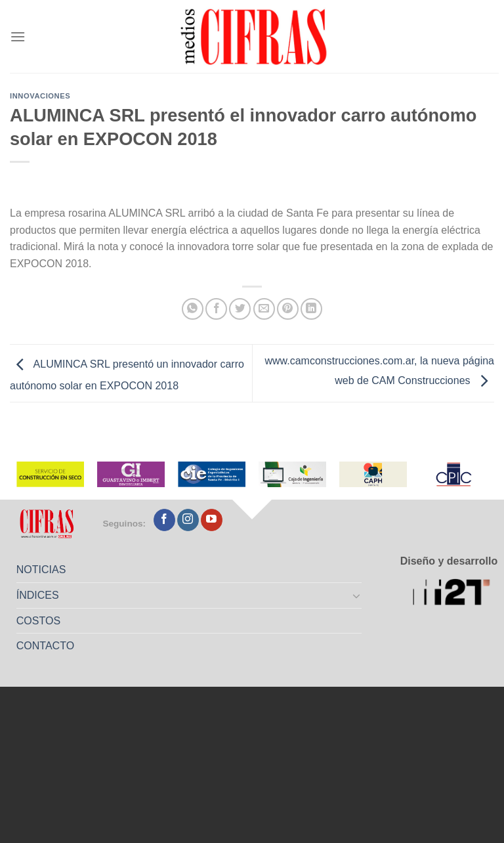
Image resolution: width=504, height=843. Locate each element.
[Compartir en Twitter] (240, 309)
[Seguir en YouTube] (212, 520)
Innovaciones (40, 96)
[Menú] (18, 36)
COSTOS (38, 621)
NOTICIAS (41, 570)
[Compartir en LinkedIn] (311, 309)
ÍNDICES (38, 595)
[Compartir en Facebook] (216, 309)
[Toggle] (357, 595)
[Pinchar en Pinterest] (288, 309)
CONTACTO (45, 646)
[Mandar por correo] (264, 309)
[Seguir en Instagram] (188, 520)
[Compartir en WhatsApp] (193, 309)
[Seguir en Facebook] (164, 520)
